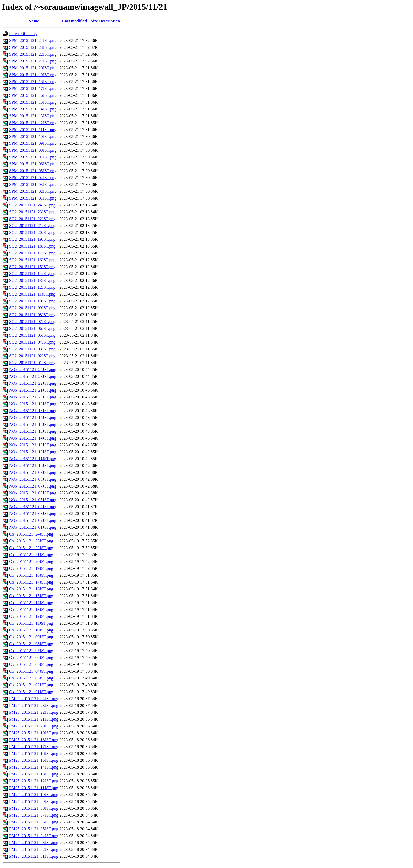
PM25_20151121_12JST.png (34, 781)
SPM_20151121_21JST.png (33, 61)
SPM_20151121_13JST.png (33, 116)
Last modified (74, 21)
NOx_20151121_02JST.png (33, 520)
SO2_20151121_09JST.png (32, 308)
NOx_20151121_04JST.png (33, 507)
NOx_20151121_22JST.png (33, 383)
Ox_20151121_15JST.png (31, 596)
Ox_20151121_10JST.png (31, 630)
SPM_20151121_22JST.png (33, 54)
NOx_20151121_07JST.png (33, 486)
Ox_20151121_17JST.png (31, 582)
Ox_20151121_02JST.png (31, 685)
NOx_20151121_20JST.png (33, 397)
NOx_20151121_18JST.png (33, 411)
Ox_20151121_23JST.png (31, 541)
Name (34, 21)
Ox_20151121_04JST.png (31, 671)
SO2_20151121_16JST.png (32, 260)
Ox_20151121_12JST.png (31, 616)
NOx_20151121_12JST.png (33, 452)
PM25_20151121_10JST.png (34, 795)
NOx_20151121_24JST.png (33, 370)
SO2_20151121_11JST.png (32, 294)
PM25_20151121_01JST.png (34, 856)
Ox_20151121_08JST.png (31, 644)
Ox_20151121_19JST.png (31, 568)
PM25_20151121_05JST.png (34, 829)
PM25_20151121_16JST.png (34, 753)
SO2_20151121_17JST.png (32, 253)
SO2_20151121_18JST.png (32, 246)
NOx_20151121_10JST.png (33, 466)
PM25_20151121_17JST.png (34, 747)
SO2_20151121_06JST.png (32, 328)
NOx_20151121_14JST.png (33, 438)
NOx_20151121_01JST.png (33, 527)
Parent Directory (23, 34)
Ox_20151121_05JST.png (31, 664)
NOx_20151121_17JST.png (33, 418)
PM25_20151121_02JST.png (34, 849)
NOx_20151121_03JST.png (33, 513)
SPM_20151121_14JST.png (33, 109)
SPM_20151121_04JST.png (33, 178)
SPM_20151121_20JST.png (33, 68)
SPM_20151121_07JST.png (33, 157)
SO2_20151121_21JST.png (32, 226)
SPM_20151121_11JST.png (33, 130)
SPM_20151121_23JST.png (33, 47)
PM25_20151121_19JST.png (34, 733)
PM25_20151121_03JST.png (34, 843)
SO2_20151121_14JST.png (32, 274)
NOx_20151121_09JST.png (33, 472)
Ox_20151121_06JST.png (31, 657)
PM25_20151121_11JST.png (34, 788)
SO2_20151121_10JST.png (32, 301)
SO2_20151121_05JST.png (32, 335)
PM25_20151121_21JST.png (34, 719)
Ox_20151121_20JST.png (31, 561)
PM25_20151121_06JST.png (34, 822)
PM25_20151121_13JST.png (34, 774)
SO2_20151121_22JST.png (32, 219)
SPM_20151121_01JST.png (33, 198)
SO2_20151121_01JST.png (32, 363)
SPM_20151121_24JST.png (33, 40)
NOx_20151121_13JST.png (33, 445)
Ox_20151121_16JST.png (31, 589)
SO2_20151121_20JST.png (32, 232)
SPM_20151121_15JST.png (33, 102)
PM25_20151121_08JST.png (34, 808)
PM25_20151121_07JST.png (34, 815)
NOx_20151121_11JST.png (33, 459)
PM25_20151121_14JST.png (34, 767)
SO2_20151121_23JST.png (32, 212)
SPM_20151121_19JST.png (33, 75)
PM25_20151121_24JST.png (34, 699)
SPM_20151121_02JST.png (33, 191)
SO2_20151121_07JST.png (32, 322)
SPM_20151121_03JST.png (33, 184)
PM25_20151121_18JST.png (34, 740)
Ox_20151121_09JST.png (31, 637)
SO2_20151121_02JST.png (32, 356)
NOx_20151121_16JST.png (33, 424)
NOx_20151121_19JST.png (33, 404)
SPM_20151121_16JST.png (33, 95)
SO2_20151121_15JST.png (32, 267)
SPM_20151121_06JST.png (33, 164)
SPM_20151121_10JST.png (33, 136)
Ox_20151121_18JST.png (31, 575)
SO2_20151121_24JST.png (32, 205)
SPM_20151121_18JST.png (33, 82)
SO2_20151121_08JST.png (32, 315)
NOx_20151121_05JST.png (33, 500)
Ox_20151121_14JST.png (31, 603)
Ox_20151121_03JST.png (31, 678)
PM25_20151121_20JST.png (34, 726)
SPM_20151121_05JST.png (33, 171)
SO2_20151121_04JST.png (32, 342)
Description (109, 21)
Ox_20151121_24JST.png (31, 534)
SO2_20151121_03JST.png (32, 349)
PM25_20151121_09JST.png (34, 801)
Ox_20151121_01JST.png (31, 692)
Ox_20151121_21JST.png (31, 555)
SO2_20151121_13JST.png (32, 280)
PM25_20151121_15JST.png (34, 760)
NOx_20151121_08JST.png (33, 479)
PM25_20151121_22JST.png (34, 712)
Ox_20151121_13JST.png (31, 609)
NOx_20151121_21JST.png (33, 390)
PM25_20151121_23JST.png (34, 705)
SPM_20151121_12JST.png (33, 123)
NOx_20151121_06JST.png (33, 493)
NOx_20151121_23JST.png (33, 376)
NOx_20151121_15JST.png (33, 431)
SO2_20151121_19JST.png (32, 239)
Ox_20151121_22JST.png (31, 548)
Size (94, 21)
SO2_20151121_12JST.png (32, 287)
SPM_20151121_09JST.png (33, 143)
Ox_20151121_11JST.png (31, 623)
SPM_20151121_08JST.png (33, 150)
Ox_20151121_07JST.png (31, 651)
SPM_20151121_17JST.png (33, 88)
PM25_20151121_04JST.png (34, 836)
